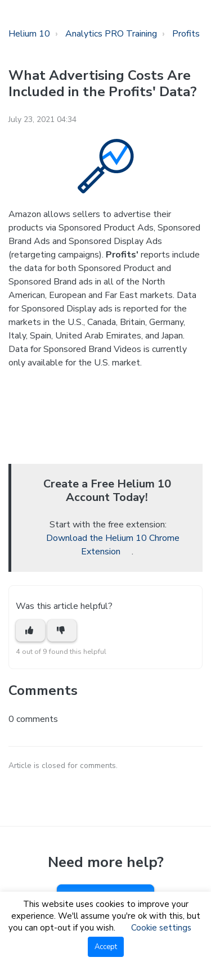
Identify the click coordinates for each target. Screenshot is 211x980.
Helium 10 (29, 34)
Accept (106, 947)
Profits (186, 34)
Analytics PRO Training (111, 34)
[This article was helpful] (30, 631)
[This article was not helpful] (62, 631)
